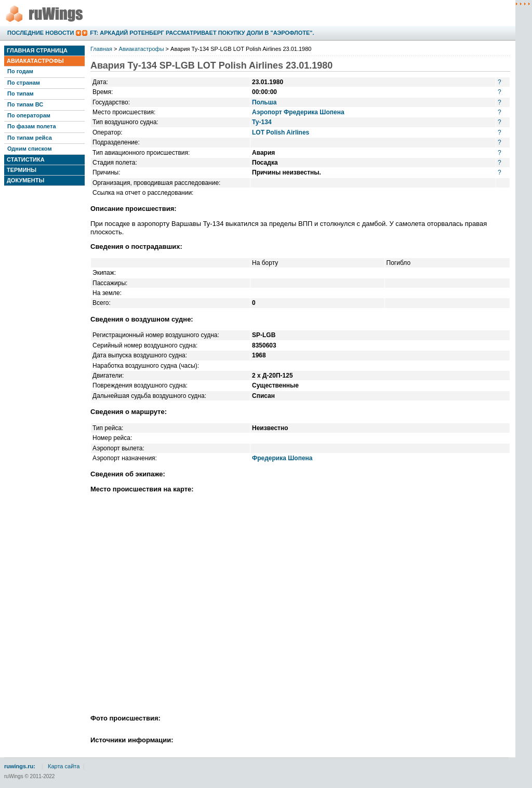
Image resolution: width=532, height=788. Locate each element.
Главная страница (37, 50)
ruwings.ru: (20, 766)
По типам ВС (25, 104)
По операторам (29, 115)
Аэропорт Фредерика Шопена (298, 112)
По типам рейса (30, 138)
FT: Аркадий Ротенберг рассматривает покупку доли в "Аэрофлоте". (202, 33)
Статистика (26, 159)
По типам (21, 94)
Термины (22, 170)
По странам (24, 83)
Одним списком (30, 149)
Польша (264, 102)
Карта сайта (64, 766)
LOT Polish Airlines (281, 132)
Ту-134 (262, 122)
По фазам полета (32, 126)
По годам (20, 71)
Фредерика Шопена (282, 458)
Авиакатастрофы (35, 61)
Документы (25, 180)
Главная (101, 49)
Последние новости (41, 33)
